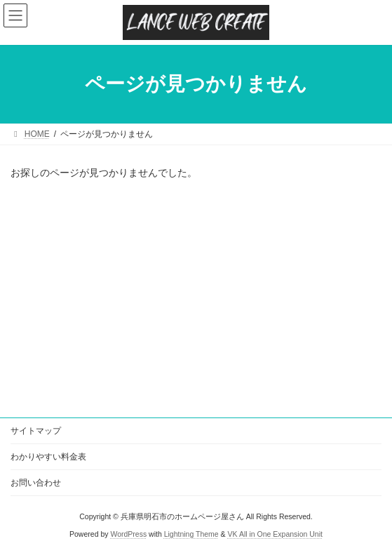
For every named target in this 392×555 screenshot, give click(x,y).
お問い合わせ (36, 483)
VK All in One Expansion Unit (275, 534)
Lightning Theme (191, 534)
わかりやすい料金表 (48, 457)
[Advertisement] (196, 300)
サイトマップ (36, 431)
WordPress (128, 534)
